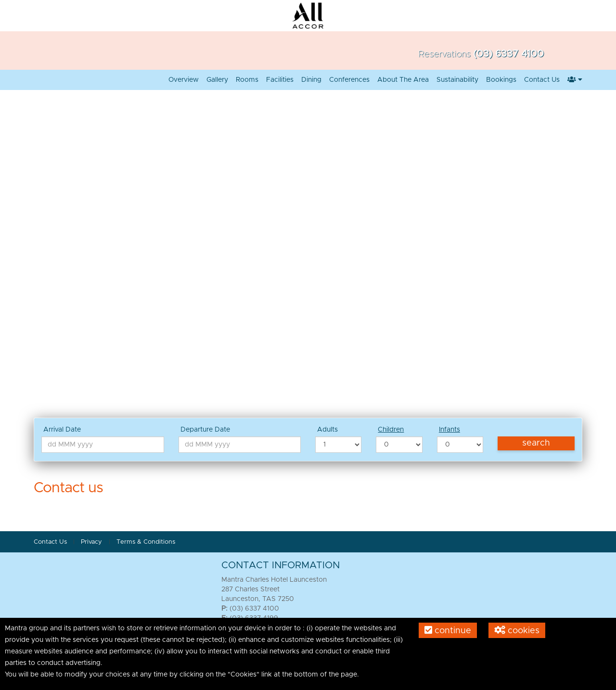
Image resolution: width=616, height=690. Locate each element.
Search (536, 443)
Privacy (92, 542)
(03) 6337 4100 (508, 54)
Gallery (217, 80)
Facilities (280, 80)
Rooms (247, 80)
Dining (311, 80)
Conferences (349, 80)
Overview (184, 80)
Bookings (501, 80)
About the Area (403, 80)
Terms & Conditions (146, 542)
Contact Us (542, 80)
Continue (448, 630)
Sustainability (457, 80)
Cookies (517, 630)
